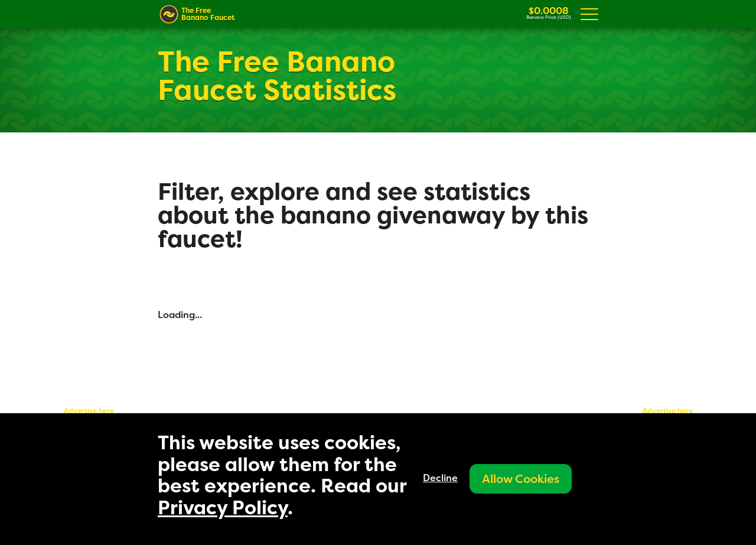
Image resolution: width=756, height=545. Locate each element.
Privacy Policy (223, 507)
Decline (440, 478)
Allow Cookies (521, 479)
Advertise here (89, 411)
